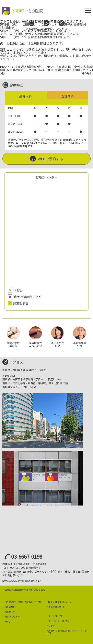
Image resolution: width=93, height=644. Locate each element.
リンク (52, 626)
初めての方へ (13, 616)
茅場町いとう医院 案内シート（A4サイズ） (67, 632)
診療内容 (11, 612)
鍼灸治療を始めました (60, 602)
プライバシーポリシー (60, 621)
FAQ (8, 621)
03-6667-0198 (27, 556)
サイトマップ (55, 616)
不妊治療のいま (56, 607)
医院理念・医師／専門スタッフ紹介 (25, 602)
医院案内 (11, 607)
